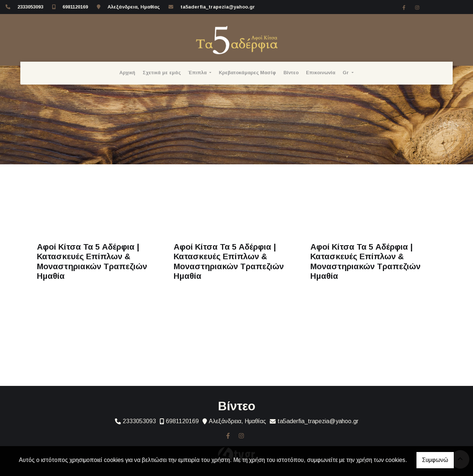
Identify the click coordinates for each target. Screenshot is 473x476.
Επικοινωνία (321, 73)
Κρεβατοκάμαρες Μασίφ (247, 73)
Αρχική (127, 73)
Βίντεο (291, 73)
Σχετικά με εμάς (162, 73)
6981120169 (75, 7)
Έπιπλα (198, 73)
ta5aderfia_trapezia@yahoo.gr (218, 7)
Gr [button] (346, 73)
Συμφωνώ (435, 460)
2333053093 (30, 7)
